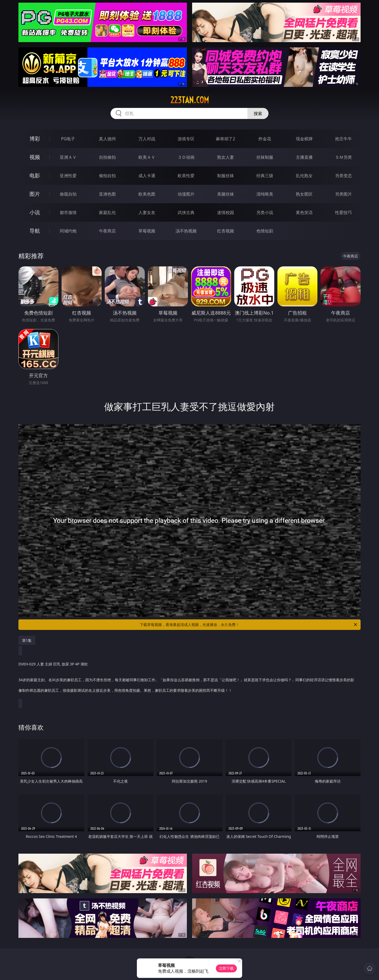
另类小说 (265, 212)
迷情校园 (226, 212)
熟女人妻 (226, 157)
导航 (35, 231)
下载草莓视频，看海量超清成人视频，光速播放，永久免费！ (249, 625)
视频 (35, 157)
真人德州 (107, 139)
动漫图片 (186, 194)
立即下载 (226, 968)
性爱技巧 (343, 212)
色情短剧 (265, 231)
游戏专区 (186, 139)
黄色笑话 (304, 212)
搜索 (258, 113)
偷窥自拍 (68, 194)
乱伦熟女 (304, 176)
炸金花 (265, 139)
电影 (35, 175)
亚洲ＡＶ (68, 157)
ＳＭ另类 (343, 157)
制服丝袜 (226, 176)
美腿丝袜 (226, 194)
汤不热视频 (186, 231)
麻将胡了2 (225, 139)
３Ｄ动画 (186, 157)
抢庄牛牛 (343, 139)
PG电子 (68, 139)
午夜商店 (107, 231)
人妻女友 (147, 212)
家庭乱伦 (107, 212)
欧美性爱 (186, 176)
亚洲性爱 (68, 176)
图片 (35, 194)
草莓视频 (147, 231)
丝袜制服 (265, 157)
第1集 (27, 640)
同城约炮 (68, 231)
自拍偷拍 (107, 157)
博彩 (35, 139)
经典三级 (265, 176)
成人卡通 (147, 176)
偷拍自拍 (107, 176)
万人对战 (147, 139)
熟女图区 (304, 194)
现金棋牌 (304, 139)
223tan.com (190, 100)
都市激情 (68, 212)
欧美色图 (147, 194)
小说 (35, 212)
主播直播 (304, 157)
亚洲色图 (107, 194)
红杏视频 (226, 231)
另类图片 (343, 194)
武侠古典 (186, 212)
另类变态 (343, 176)
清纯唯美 (265, 194)
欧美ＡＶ (147, 157)
